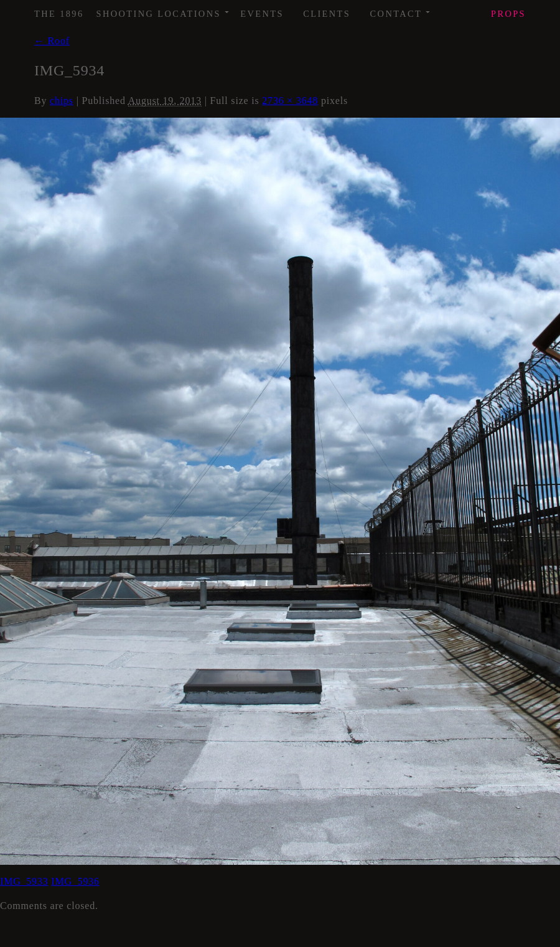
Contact (401, 9)
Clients (327, 14)
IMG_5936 (75, 881)
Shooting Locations (163, 9)
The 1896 (59, 14)
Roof (52, 41)
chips (62, 101)
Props (508, 14)
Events (262, 14)
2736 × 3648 (290, 101)
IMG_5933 (24, 881)
